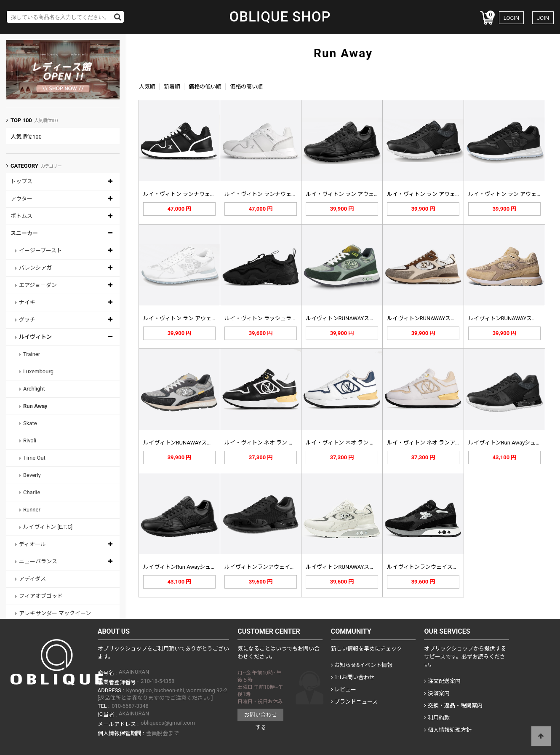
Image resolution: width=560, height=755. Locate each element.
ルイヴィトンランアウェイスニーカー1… (274, 567)
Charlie (32, 492)
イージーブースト (40, 250)
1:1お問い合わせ (353, 677)
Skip (0, 0)
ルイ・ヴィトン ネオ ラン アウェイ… (269, 443)
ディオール (32, 544)
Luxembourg (38, 371)
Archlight (34, 389)
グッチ (27, 320)
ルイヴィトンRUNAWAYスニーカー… (351, 567)
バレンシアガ (35, 268)
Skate (30, 423)
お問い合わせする (261, 716)
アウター (21, 199)
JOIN (543, 18)
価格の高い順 (246, 87)
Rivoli (30, 440)
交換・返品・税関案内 (453, 705)
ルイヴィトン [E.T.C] (48, 527)
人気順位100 (26, 137)
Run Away (35, 406)
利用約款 (437, 718)
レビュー (344, 689)
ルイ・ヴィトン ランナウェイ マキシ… (190, 194)
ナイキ (27, 302)
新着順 (172, 87)
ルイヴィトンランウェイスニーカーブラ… (438, 567)
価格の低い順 (205, 87)
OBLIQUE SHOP (280, 17)
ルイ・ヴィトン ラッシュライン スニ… (271, 318)
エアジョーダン (38, 285)
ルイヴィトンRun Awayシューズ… (509, 443)
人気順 (147, 87)
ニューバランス (38, 561)
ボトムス (21, 216)
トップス (21, 181)
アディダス (32, 579)
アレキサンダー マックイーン (55, 613)
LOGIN (511, 18)
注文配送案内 (442, 681)
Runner (32, 510)
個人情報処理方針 (448, 730)
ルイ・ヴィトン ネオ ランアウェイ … (432, 443)
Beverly (32, 475)
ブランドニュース (354, 702)
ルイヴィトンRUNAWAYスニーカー (349, 318)
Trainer (32, 354)
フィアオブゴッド (41, 596)
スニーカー (24, 233)
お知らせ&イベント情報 (362, 665)
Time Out (34, 458)
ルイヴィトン (35, 337)
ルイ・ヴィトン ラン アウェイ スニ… (351, 194)
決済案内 (437, 693)
